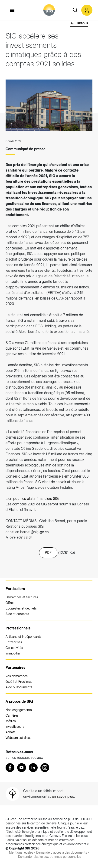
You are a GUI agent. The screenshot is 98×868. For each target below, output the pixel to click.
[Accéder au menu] (12, 10)
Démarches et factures (22, 597)
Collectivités (14, 648)
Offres (10, 603)
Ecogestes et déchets (21, 608)
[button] (87, 10)
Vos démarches (17, 676)
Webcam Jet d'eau (19, 738)
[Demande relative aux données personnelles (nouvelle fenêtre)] (50, 857)
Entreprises (14, 642)
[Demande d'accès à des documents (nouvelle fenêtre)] (62, 852)
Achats (11, 732)
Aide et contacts (17, 614)
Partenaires (15, 668)
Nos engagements (19, 710)
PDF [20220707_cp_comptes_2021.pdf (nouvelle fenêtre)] (48, 553)
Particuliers (15, 589)
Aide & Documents (19, 687)
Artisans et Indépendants (24, 637)
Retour (82, 23)
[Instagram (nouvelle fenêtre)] (45, 768)
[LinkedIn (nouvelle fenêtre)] (33, 768)
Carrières (12, 715)
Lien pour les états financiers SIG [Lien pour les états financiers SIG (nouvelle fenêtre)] (32, 499)
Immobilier (13, 653)
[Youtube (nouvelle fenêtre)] (22, 768)
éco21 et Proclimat (19, 682)
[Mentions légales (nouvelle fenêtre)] (21, 852)
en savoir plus (63, 796)
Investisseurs (15, 727)
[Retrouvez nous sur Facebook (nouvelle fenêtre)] (10, 768)
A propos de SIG (19, 701)
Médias (11, 721)
